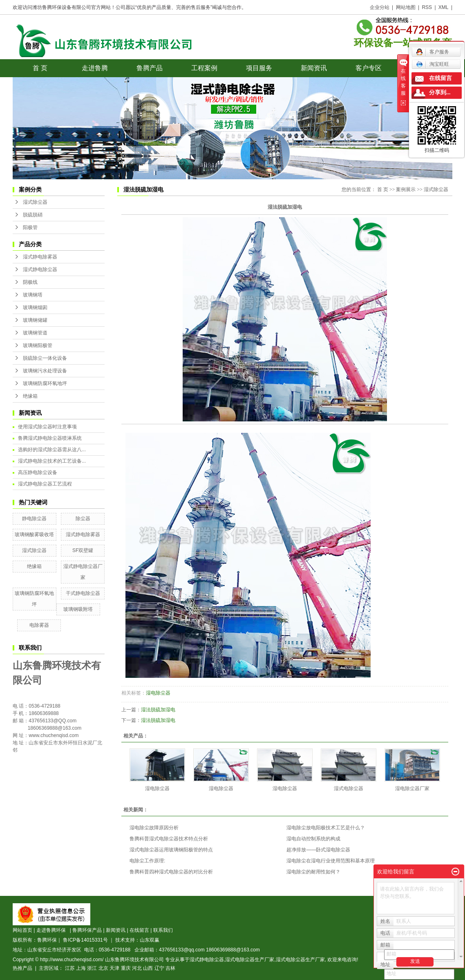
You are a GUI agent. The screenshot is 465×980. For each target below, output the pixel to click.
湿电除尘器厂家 (412, 788)
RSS (427, 7)
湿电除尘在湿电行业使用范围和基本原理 (331, 861)
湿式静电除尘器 (40, 269)
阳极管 (30, 227)
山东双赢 (150, 940)
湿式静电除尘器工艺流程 (45, 484)
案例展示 (406, 189)
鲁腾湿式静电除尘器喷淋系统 (50, 438)
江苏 (70, 968)
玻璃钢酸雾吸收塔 (34, 535)
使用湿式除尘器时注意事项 (47, 427)
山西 (148, 968)
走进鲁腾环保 (53, 930)
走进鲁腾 (95, 68)
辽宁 (159, 968)
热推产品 (22, 968)
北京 (103, 968)
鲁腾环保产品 (87, 930)
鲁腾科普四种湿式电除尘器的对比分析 (171, 872)
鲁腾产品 (150, 68)
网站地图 (406, 7)
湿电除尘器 (158, 693)
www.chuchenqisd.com (54, 735)
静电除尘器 (34, 519)
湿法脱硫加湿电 (158, 710)
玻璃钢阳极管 (38, 345)
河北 (137, 968)
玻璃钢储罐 (35, 320)
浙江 (92, 968)
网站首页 (22, 930)
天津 (114, 968)
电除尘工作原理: (147, 861)
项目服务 (259, 68)
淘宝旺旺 (433, 64)
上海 (81, 968)
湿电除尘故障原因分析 (154, 828)
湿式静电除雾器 (40, 257)
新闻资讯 (314, 68)
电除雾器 (39, 625)
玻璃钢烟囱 (35, 307)
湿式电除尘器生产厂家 (250, 960)
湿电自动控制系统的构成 (313, 839)
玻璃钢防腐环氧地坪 (45, 383)
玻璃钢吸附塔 (78, 609)
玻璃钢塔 (33, 295)
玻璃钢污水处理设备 (45, 371)
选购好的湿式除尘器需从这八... (52, 450)
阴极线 (30, 282)
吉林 (170, 968)
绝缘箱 (30, 396)
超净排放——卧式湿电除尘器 (318, 850)
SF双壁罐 (83, 550)
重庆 (126, 968)
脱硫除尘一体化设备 (45, 358)
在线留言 (139, 930)
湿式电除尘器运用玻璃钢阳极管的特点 (171, 850)
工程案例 (204, 68)
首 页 (40, 68)
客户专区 (369, 68)
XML (444, 7)
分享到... (440, 92)
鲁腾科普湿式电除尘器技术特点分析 (169, 839)
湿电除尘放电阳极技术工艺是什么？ (326, 828)
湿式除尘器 (35, 202)
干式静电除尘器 (83, 593)
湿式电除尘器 (349, 788)
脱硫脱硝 (33, 215)
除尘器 (83, 519)
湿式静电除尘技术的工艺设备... (52, 461)
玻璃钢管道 (35, 333)
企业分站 (380, 7)
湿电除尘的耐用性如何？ (313, 872)
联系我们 (163, 930)
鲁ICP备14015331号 (85, 940)
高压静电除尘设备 (38, 472)
